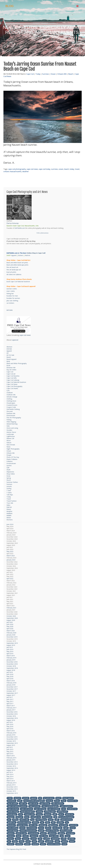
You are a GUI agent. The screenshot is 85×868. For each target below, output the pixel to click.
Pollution (10, 461)
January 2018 (11, 685)
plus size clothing (12, 301)
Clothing (9, 399)
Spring (9, 478)
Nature (9, 443)
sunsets (9, 486)
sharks (26, 836)
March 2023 (11, 556)
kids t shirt (33, 825)
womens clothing (54, 844)
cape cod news (32, 169)
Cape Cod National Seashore (16, 382)
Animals (9, 349)
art (40, 798)
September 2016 (12, 718)
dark (55, 814)
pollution (11, 833)
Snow (8, 476)
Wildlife (9, 516)
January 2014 (11, 785)
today (72, 169)
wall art (65, 841)
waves (72, 841)
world (64, 844)
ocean (61, 169)
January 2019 (11, 660)
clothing (39, 812)
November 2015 (12, 739)
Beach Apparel (11, 359)
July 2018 (10, 672)
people (41, 831)
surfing (47, 839)
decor (61, 814)
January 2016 (11, 735)
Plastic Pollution (12, 459)
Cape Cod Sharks (12, 388)
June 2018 (10, 674)
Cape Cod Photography (14, 386)
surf (40, 839)
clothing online (50, 812)
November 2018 (12, 664)
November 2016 (12, 714)
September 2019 (12, 643)
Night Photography (13, 449)
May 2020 (10, 626)
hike (53, 822)
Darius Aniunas (13, 223)
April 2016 (10, 729)
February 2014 (11, 783)
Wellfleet (9, 513)
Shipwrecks (10, 472)
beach (66, 169)
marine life (74, 825)
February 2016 (11, 733)
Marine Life (10, 438)
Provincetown (11, 463)
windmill (35, 844)
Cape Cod (30, 74)
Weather (9, 511)
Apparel (14, 255)
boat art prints (11, 272)
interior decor (22, 825)
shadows (11, 836)
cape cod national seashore (17, 806)
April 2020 (10, 629)
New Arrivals (11, 445)
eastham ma (36, 817)
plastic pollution (66, 831)
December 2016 (12, 712)
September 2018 (12, 668)
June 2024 (10, 524)
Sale (8, 468)
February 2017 (11, 708)
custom (39, 814)
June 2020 (10, 624)
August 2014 (11, 770)
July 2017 (10, 697)
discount (19, 817)
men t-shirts (11, 291)
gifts (57, 820)
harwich (35, 822)
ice (67, 822)
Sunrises (46, 74)
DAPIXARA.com (20, 228)
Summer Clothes (12, 482)
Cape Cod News (12, 384)
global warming (66, 820)
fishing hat (10, 294)
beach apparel (68, 798)
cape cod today (44, 169)
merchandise (32, 828)
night (66, 828)
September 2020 (12, 618)
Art (8, 353)
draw (27, 817)
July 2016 (10, 722)
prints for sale (21, 833)
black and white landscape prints (17, 265)
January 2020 (11, 635)
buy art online (12, 803)
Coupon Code (11, 407)
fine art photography (66, 817)
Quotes (9, 466)
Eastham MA (11, 413)
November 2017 (12, 689)
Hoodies (9, 430)
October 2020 (11, 616)
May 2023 (10, 551)
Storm (9, 480)
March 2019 (11, 656)
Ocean (53, 74)
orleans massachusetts (12, 171)
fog (32, 820)
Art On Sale (10, 355)
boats (57, 801)
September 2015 (12, 743)
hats (48, 822)
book (64, 801)
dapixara (48, 814)
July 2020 (10, 622)
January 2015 (11, 760)
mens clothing (13, 828)
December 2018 (12, 662)
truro (28, 841)
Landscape (10, 434)
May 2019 (10, 651)
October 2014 (11, 766)
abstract (17, 798)
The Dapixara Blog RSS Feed (16, 849)
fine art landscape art (14, 270)
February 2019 (11, 658)
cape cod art (33, 803)
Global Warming (12, 424)
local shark (63, 825)
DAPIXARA (10, 310)
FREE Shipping (11, 422)
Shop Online (11, 474)
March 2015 (11, 756)
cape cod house (58, 803)
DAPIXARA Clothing (13, 409)
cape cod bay (45, 803)
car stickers (10, 303)
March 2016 (11, 731)
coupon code (29, 814)
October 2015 (11, 741)
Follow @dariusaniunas (42, 233)
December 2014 (12, 762)
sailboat (61, 833)
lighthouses (53, 825)
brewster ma (72, 801)
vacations (49, 841)
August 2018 (11, 670)
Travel (9, 499)
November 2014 (12, 764)
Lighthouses (11, 436)
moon (41, 828)
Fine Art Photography (14, 418)
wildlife (27, 844)
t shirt (10, 798)
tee (9, 841)
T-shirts (9, 493)
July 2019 (10, 647)
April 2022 (10, 579)
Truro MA (10, 503)
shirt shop (44, 836)
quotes (43, 833)
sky (62, 836)
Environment (11, 416)
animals (26, 798)
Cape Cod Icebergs (13, 380)
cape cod (23, 803)
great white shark (24, 822)
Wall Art (28, 255)
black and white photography (34, 801)
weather (26, 171)
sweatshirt (55, 839)
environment (47, 817)
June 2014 (10, 774)
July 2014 (10, 772)
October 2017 (11, 691)
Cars (8, 391)
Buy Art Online (11, 370)
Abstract (9, 347)
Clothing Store (11, 401)
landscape (43, 825)
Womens (10, 520)
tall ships (71, 839)
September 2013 (12, 793)
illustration (11, 825)
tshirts (41, 841)
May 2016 (10, 726)
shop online (54, 836)
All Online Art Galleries (14, 274)
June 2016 (10, 724)
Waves (9, 509)
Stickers (21, 255)
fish (9, 820)
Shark (8, 470)
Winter (9, 518)
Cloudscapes (11, 403)
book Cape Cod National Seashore (18, 282)
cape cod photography (17, 169)
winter (43, 844)
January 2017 (11, 710)
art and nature (49, 798)
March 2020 (11, 631)
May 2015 (10, 751)
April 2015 (10, 754)
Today (38, 74)
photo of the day (52, 831)
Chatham (10, 393)
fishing (15, 820)
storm (18, 839)
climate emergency (27, 812)
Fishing (9, 420)
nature (48, 828)
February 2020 (11, 633)
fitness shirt (24, 820)
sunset (34, 839)
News (8, 447)
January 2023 (11, 560)
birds (20, 801)
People (9, 455)
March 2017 (11, 706)
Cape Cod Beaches (13, 376)
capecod (15, 340)
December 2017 (12, 687)
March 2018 (11, 681)
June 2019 (10, 649)
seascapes (70, 833)
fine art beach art (12, 267)
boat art (49, 801)
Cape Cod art (11, 374)
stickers (10, 839)
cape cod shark (13, 809)
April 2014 (10, 779)
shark (19, 836)
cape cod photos (66, 806)
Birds (8, 361)
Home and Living (12, 428)
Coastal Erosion (12, 405)
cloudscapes (12, 814)
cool (21, 814)
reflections (52, 833)
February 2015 (11, 758)
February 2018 (11, 683)
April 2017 (10, 704)
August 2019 (11, 645)
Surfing (9, 488)
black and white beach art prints (17, 263)
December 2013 (12, 787)
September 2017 (12, 693)
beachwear (12, 801)
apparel (34, 798)
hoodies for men (12, 296)
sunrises (54, 169)
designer (11, 817)
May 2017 (10, 701)
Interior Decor (11, 432)
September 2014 (12, 768)
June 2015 (10, 749)
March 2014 (11, 781)
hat (42, 822)
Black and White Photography (17, 363)
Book (8, 366)
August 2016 (11, 720)
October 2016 (11, 716)
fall (55, 817)
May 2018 (10, 676)
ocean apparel (13, 831)
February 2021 (11, 608)
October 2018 (11, 666)
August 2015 (11, 745)
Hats (8, 426)
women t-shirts (12, 289)
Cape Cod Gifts (12, 378)
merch (22, 828)
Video (8, 505)
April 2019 (10, 654)
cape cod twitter (54, 809)
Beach (71, 74)
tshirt (34, 841)
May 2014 (10, 776)
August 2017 (11, 695)
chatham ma (72, 809)
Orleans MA (62, 74)
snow (68, 836)
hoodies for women (13, 298)
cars (64, 809)
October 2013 (11, 791)
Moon (9, 441)
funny (51, 820)
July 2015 (10, 747)
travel (77, 169)
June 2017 (10, 699)
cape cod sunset (26, 809)
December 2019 (12, 637)
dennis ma (70, 814)
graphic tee (12, 822)
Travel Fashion (12, 501)
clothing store (62, 812)
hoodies (60, 822)
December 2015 (12, 737)
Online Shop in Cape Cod (36, 253)
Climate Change (12, 397)
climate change (13, 812)
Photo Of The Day (13, 457)
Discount (10, 411)
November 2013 (12, 789)
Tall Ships (10, 495)
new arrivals (57, 828)
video (57, 841)
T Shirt (9, 491)
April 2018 (10, 679)
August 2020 (11, 620)
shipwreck (34, 836)
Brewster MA (11, 368)
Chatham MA (11, 395)
